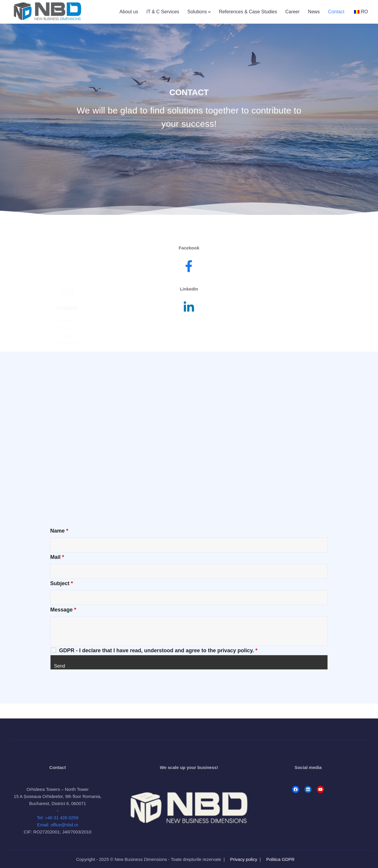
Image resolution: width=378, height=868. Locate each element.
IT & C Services (163, 12)
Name (59, 531)
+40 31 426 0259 (67, 307)
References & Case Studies (248, 12)
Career (293, 12)
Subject (62, 583)
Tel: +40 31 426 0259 (58, 818)
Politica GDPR (281, 859)
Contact (336, 12)
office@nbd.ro (67, 321)
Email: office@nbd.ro (57, 825)
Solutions (197, 12)
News (314, 12)
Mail (57, 557)
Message (63, 610)
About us (129, 12)
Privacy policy (244, 859)
